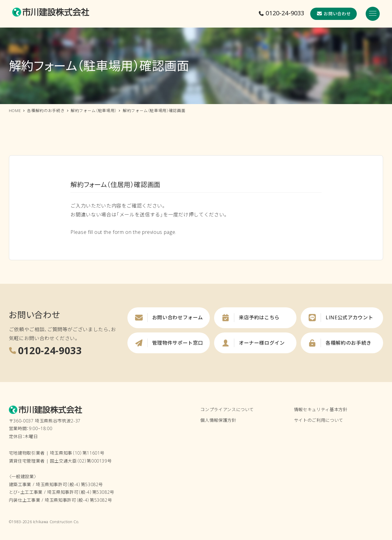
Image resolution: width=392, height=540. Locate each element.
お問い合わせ (334, 14)
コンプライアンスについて (227, 409)
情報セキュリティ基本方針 (321, 409)
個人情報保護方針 (218, 420)
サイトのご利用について (319, 420)
